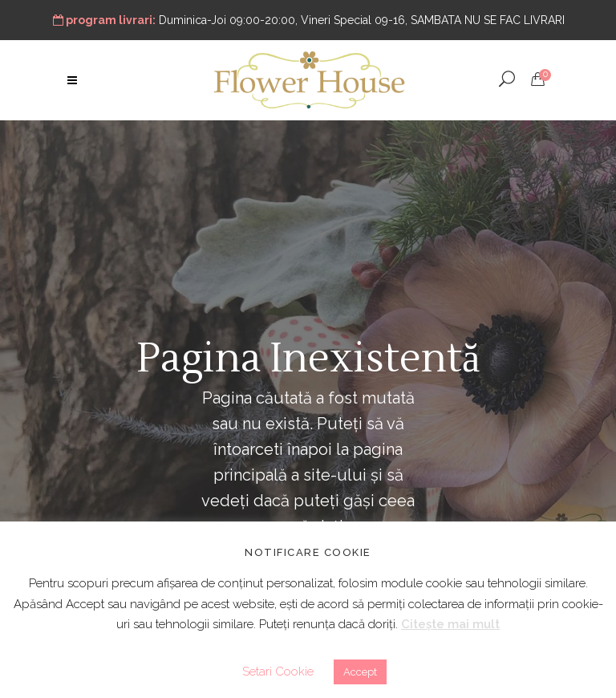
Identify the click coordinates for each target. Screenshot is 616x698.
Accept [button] (360, 672)
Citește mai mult (450, 624)
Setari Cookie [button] (278, 672)
